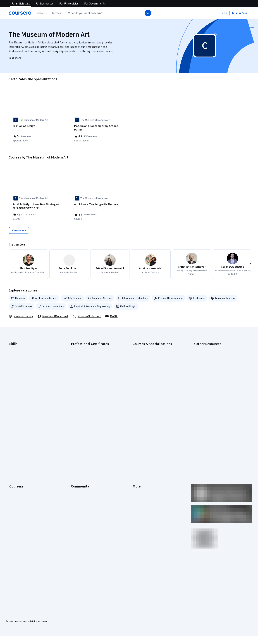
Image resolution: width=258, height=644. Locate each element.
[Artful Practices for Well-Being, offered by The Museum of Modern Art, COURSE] (221, 204)
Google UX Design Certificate (86, 373)
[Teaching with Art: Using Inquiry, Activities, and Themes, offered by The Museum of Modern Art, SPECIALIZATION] (160, 128)
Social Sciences (21, 304)
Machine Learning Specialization (150, 384)
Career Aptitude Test (206, 346)
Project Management (21, 384)
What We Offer (17, 424)
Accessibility (139, 446)
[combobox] (105, 13)
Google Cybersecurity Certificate (89, 352)
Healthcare (197, 296)
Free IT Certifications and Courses (213, 373)
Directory (138, 462)
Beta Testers (78, 430)
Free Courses (17, 494)
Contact (137, 451)
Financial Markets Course (146, 379)
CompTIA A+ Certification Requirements (215, 357)
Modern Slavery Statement (147, 473)
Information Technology (133, 296)
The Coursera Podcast (83, 440)
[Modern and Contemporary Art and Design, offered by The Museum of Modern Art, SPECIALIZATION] (98, 128)
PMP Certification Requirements (211, 389)
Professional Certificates (23, 451)
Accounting (15, 346)
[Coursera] (20, 13)
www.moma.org (21, 314)
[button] (56, 13)
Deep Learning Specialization (148, 368)
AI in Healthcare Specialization (149, 362)
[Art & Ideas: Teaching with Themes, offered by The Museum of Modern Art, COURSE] (98, 204)
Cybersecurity (17, 357)
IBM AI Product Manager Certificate (90, 384)
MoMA (111, 314)
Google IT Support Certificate (87, 362)
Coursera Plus (17, 446)
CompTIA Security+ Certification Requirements (219, 362)
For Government (18, 473)
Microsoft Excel (17, 379)
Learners (76, 419)
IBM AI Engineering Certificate (87, 379)
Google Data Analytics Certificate (89, 357)
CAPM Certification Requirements (212, 352)
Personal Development (168, 296)
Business (18, 296)
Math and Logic (126, 304)
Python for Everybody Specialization (152, 395)
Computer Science (100, 296)
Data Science (72, 296)
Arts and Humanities (51, 304)
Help (135, 440)
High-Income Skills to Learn (209, 379)
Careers (14, 435)
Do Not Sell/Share (142, 478)
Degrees (14, 462)
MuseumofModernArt (53, 314)
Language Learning (223, 296)
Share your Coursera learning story (28, 500)
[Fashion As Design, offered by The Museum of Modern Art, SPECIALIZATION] (37, 126)
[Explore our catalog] (42, 13)
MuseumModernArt (87, 314)
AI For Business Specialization (149, 352)
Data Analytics (17, 362)
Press (136, 419)
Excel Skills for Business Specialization (153, 373)
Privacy (137, 435)
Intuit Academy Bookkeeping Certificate (92, 395)
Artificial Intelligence (44, 296)
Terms (136, 430)
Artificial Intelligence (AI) (22, 352)
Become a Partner (19, 483)
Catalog (13, 440)
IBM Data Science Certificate (86, 389)
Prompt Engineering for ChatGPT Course (154, 389)
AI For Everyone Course (145, 357)
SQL (11, 395)
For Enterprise (17, 467)
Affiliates (137, 467)
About (13, 419)
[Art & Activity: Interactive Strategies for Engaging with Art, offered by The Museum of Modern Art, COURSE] (37, 205)
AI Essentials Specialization (147, 346)
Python (13, 389)
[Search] (148, 13)
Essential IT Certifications (208, 368)
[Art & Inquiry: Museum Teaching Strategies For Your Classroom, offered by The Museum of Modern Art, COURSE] (160, 205)
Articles (137, 456)
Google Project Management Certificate (92, 368)
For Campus (16, 478)
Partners (76, 424)
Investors (138, 424)
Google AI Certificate (82, 346)
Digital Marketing (18, 368)
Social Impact (16, 489)
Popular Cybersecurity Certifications (214, 395)
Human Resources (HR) (21, 373)
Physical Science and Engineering (90, 304)
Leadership (15, 430)
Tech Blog (76, 446)
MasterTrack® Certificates (23, 456)
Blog (73, 435)
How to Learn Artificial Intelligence (212, 384)
